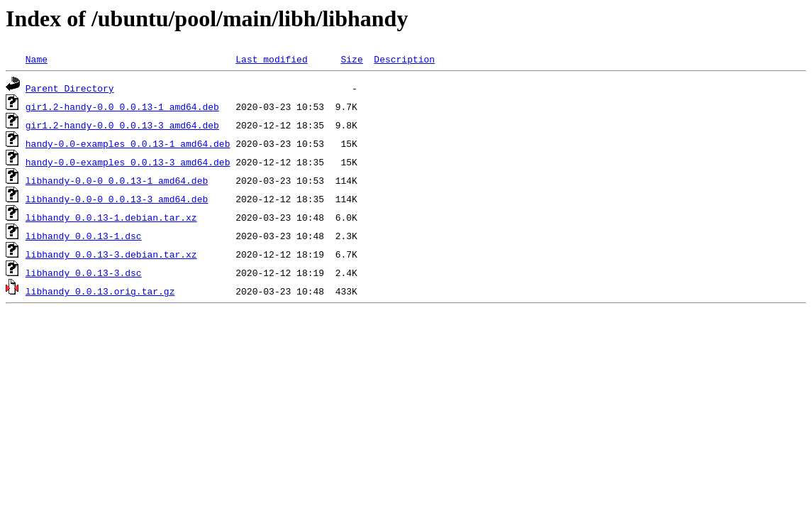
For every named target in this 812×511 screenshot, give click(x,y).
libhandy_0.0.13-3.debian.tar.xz (111, 254)
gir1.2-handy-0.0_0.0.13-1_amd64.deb (122, 106)
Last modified (271, 59)
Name (37, 59)
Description (404, 59)
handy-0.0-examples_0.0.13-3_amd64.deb (128, 162)
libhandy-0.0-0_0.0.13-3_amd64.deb (117, 199)
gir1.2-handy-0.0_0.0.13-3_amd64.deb (122, 125)
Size (351, 59)
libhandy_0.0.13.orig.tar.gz (100, 291)
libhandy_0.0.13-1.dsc (84, 236)
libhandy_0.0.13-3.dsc (84, 273)
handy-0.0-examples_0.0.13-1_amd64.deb (128, 143)
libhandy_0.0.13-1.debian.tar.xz (111, 217)
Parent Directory (70, 88)
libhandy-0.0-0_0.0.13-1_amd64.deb (117, 180)
